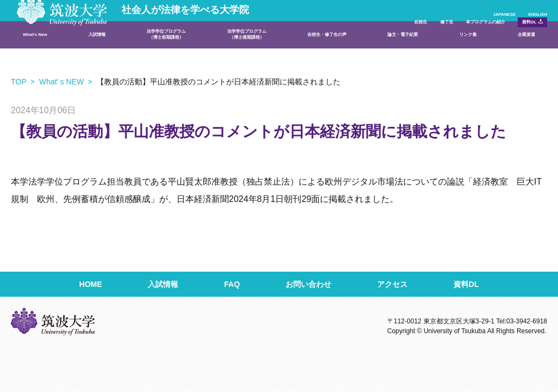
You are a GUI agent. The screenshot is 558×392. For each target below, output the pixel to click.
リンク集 (472, 52)
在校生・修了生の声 (336, 52)
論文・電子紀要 (414, 52)
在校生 (323, 25)
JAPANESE (470, 8)
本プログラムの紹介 (438, 25)
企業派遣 (520, 52)
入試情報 (99, 52)
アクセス (392, 284)
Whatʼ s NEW (62, 82)
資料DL (515, 24)
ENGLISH (530, 8)
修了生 (369, 25)
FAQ (232, 284)
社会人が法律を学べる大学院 (138, 18)
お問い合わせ (308, 284)
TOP (19, 82)
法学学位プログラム (165, 52)
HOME (90, 284)
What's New (45, 52)
